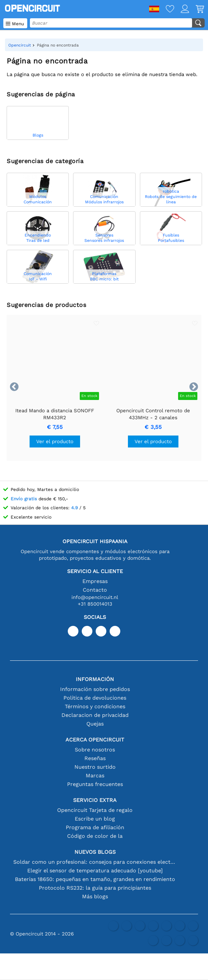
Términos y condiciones (95, 706)
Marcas (95, 776)
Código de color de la (95, 836)
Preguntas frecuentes (95, 784)
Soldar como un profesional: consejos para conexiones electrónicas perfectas (95, 862)
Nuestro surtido (95, 767)
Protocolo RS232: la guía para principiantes (95, 888)
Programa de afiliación (95, 827)
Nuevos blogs (95, 852)
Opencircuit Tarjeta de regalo (95, 810)
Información (95, 679)
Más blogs (95, 896)
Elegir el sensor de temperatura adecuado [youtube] (95, 871)
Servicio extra (95, 800)
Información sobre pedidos (95, 689)
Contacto (95, 590)
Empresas (95, 581)
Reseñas (95, 758)
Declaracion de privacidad (95, 715)
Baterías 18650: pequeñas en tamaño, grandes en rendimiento (95, 879)
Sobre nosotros (95, 750)
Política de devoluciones (95, 698)
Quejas (95, 724)
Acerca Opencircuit (95, 740)
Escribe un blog (95, 819)
